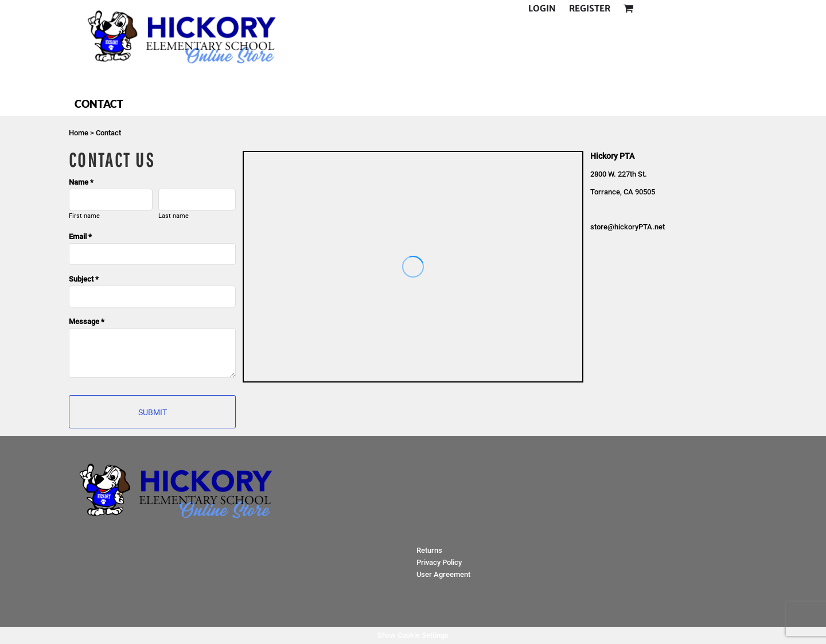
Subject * (84, 279)
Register (590, 8)
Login (542, 8)
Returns (429, 550)
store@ (602, 227)
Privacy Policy (439, 562)
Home (79, 133)
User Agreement (443, 574)
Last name (174, 216)
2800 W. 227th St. (619, 174)
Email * (80, 237)
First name (84, 216)
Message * (87, 321)
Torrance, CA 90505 (623, 192)
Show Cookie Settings (413, 635)
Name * (81, 182)
